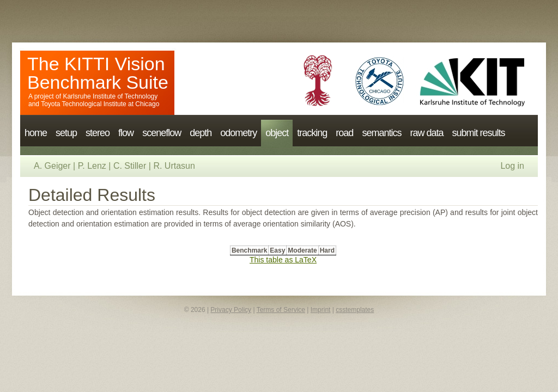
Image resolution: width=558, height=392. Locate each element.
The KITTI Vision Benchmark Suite (98, 73)
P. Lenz (92, 166)
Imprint (321, 310)
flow (126, 133)
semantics (381, 133)
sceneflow (162, 133)
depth (201, 133)
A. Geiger (52, 166)
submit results (478, 133)
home (36, 133)
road (344, 133)
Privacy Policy (231, 310)
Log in (512, 166)
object (277, 133)
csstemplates (355, 310)
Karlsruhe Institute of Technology (110, 96)
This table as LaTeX (283, 260)
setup (66, 133)
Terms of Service (281, 310)
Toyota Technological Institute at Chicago (100, 104)
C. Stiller (130, 166)
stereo (98, 133)
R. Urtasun (174, 166)
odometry (238, 133)
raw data (426, 133)
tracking (312, 133)
